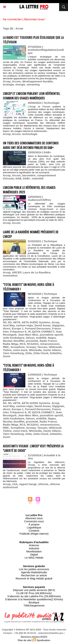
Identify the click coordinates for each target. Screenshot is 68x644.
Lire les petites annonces (34, 569)
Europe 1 (18, 328)
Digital (34, 554)
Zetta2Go (56, 353)
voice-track (20, 350)
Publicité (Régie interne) (34, 534)
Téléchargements (34, 605)
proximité (32, 341)
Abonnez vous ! (34, 19)
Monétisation (34, 551)
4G (5, 322)
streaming (33, 84)
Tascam (42, 347)
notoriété (38, 178)
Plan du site (24, 640)
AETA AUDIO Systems (36, 322)
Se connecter (12, 19)
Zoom (7, 356)
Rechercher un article (34, 575)
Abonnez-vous (34, 518)
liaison (30, 338)
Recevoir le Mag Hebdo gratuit (34, 578)
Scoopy (31, 347)
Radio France (48, 341)
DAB (18, 178)
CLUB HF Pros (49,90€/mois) (34, 593)
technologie (30, 134)
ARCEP (17, 272)
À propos (34, 524)
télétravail (55, 347)
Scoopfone (18, 347)
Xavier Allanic (52, 350)
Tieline (7, 350)
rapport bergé (28, 484)
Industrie (34, 548)
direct (7, 328)
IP (29, 332)
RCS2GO (33, 344)
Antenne (34, 545)
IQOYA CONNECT (43, 332)
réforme (43, 484)
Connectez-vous (34, 521)
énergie (20, 84)
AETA (17, 322)
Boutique (34, 602)
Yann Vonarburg (13, 353)
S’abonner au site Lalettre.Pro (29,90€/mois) (34, 596)
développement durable (37, 81)
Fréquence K (18, 332)
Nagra (52, 338)
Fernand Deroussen (38, 328)
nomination (10, 275)
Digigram (58, 325)
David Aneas (43, 325)
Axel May (9, 325)
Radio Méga (11, 344)
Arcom (16, 81)
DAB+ (27, 178)
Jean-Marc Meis (28, 335)
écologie (8, 84)
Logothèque (34, 527)
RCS (23, 344)
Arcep (7, 81)
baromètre (29, 175)
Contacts (34, 531)
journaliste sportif (51, 335)
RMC (6, 347)
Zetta (28, 353)
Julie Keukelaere (14, 338)
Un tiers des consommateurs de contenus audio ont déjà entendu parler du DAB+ (31, 145)
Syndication (44, 640)
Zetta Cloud (41, 353)
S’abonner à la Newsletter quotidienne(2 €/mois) (34, 599)
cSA (15, 484)
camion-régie (24, 325)
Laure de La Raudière (37, 272)
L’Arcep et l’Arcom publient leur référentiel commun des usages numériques (31, 96)
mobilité (41, 338)
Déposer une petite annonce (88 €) (34, 590)
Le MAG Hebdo (34, 558)
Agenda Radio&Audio (34, 572)
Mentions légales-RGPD (34, 637)
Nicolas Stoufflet (14, 341)
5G (10, 322)
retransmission (50, 344)
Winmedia (35, 350)
